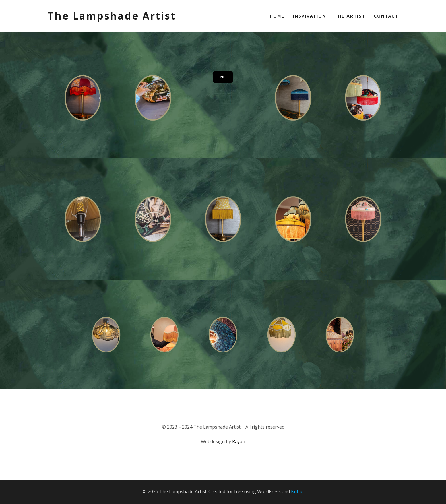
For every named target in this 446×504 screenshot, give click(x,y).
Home (277, 16)
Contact (386, 16)
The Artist (350, 16)
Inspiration (309, 16)
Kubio (297, 491)
